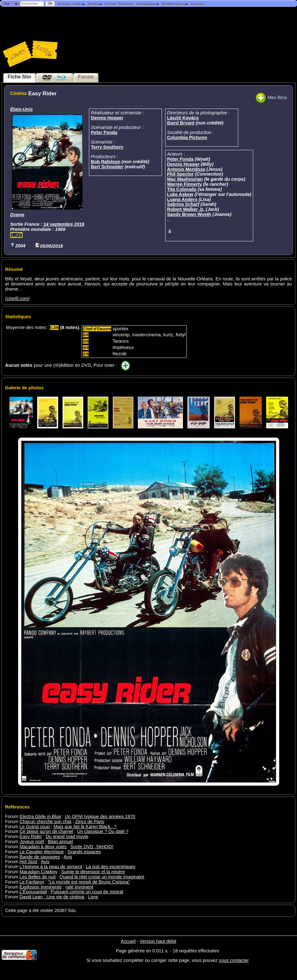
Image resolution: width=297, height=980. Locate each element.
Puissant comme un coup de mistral (87, 892)
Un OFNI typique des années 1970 (100, 816)
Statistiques (148, 4)
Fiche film (19, 77)
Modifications (175, 4)
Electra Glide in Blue (40, 816)
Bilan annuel (60, 842)
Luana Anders (182, 199)
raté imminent (79, 887)
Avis (68, 857)
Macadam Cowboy (39, 872)
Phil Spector (180, 174)
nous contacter (234, 960)
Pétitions (126, 4)
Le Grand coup (35, 827)
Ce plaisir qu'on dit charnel (47, 831)
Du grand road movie (67, 836)
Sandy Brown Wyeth (189, 214)
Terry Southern (107, 147)
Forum (111, 4)
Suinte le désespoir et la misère (93, 872)
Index (79, 4)
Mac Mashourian (185, 179)
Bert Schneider (107, 167)
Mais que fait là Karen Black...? (85, 827)
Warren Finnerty (185, 184)
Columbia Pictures (187, 138)
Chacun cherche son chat (46, 822)
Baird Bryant (181, 123)
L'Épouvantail (33, 892)
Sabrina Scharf (183, 204)
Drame (17, 215)
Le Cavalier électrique (42, 852)
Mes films (271, 97)
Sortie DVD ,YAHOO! (92, 847)
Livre (93, 897)
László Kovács (183, 118)
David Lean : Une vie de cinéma (52, 897)
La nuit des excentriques (111, 867)
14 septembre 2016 (64, 224)
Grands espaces (84, 852)
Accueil (64, 4)
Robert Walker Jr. (186, 209)
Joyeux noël (32, 842)
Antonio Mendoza (186, 169)
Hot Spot (29, 862)
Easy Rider (31, 836)
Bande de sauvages (40, 857)
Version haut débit (158, 941)
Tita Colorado (182, 189)
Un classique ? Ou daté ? (103, 831)
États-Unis (21, 109)
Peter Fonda (104, 132)
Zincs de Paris (90, 822)
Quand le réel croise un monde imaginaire (102, 877)
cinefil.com (17, 299)
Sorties (95, 4)
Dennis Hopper (107, 118)
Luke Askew (180, 194)
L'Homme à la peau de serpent (51, 867)
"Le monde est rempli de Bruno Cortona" (89, 882)
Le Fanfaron (32, 882)
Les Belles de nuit (38, 877)
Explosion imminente (41, 887)
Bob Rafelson (106, 162)
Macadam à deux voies (43, 847)
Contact (197, 4)
